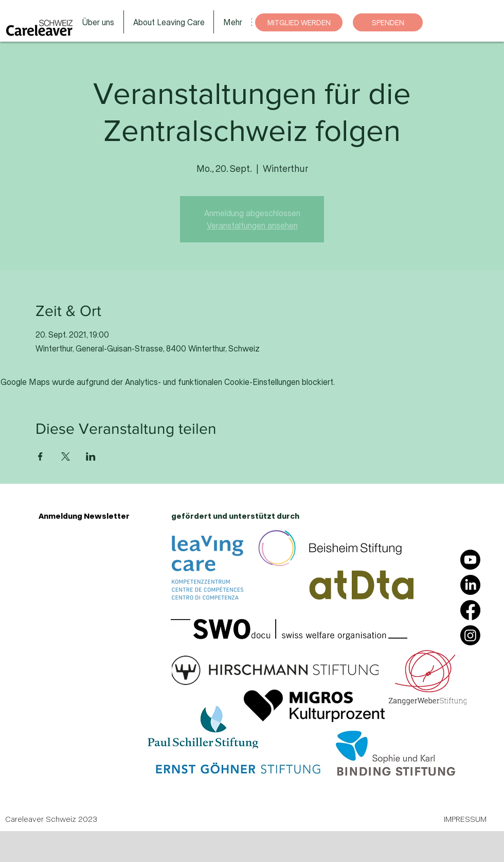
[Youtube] (470, 560)
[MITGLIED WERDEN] (299, 22)
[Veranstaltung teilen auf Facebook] (40, 456)
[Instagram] (470, 635)
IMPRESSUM (465, 819)
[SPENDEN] (388, 22)
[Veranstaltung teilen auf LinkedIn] (91, 456)
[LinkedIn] (470, 585)
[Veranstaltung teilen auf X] (66, 456)
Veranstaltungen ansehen (252, 225)
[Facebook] (470, 610)
